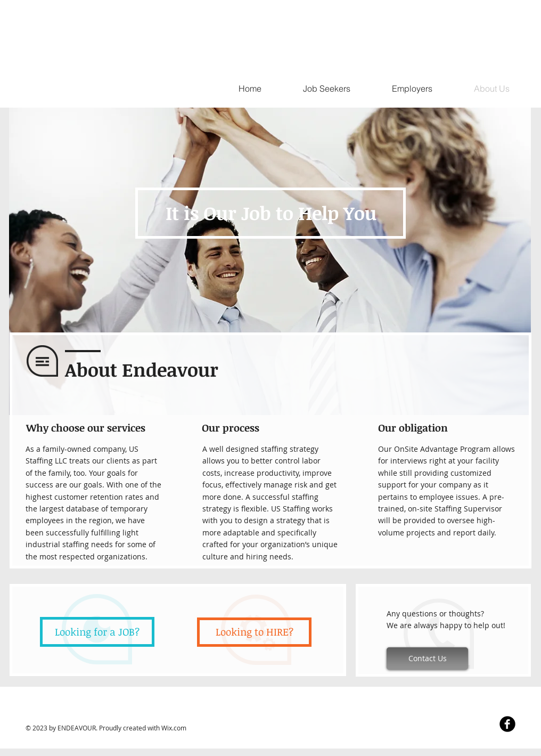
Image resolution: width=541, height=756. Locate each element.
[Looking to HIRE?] (254, 632)
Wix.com (174, 728)
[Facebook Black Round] (507, 724)
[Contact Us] (427, 659)
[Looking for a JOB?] (97, 632)
